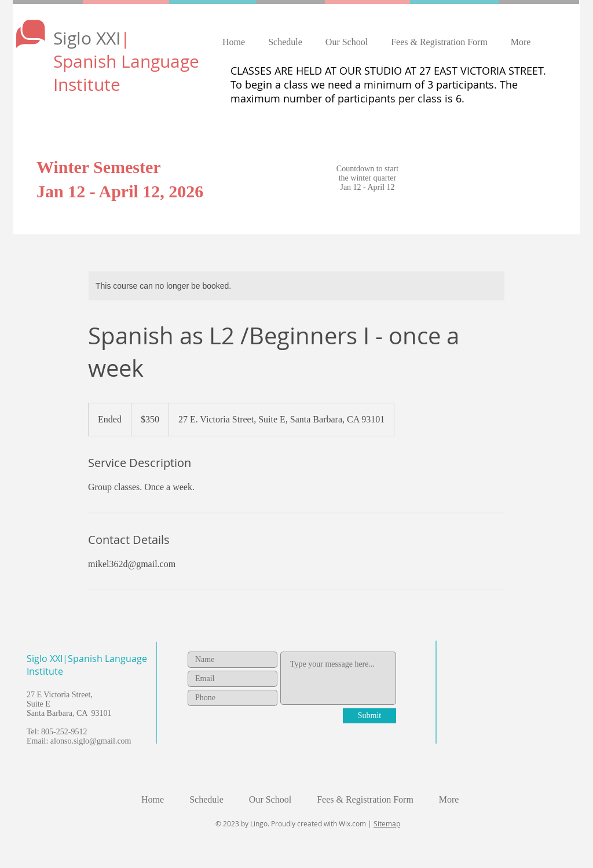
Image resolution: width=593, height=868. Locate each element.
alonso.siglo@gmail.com (91, 741)
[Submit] (369, 716)
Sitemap (387, 823)
